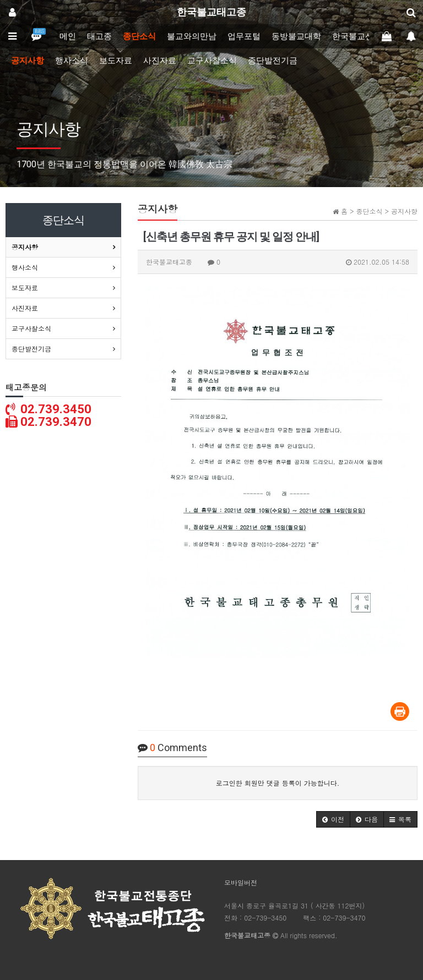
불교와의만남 (192, 36)
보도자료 (116, 61)
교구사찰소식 (212, 61)
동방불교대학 (296, 36)
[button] (333, 819)
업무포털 (244, 36)
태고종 (99, 36)
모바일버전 (241, 882)
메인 (68, 36)
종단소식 (139, 36)
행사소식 (72, 61)
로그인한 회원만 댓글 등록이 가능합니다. (278, 783)
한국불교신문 (357, 36)
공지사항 (28, 61)
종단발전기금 (273, 61)
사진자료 (160, 61)
